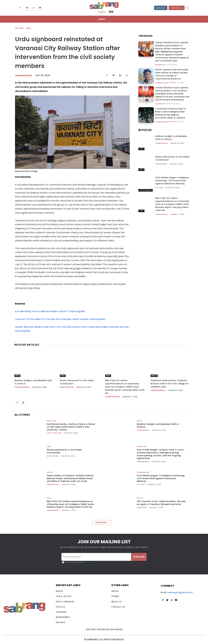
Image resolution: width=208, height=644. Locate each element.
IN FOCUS (145, 130)
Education (52, 421)
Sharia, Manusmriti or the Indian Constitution (64, 451)
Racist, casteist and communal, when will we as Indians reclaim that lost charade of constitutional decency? (171, 74)
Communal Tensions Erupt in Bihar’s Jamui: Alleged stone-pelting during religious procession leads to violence (172, 113)
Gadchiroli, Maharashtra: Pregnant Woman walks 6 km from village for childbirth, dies (170, 384)
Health (154, 376)
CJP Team (159, 188)
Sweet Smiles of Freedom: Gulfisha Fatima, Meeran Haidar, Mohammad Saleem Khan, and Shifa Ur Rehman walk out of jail (70, 478)
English (102, 12)
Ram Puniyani (161, 164)
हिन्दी (111, 12)
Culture (19, 28)
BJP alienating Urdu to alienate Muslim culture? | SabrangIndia (50, 311)
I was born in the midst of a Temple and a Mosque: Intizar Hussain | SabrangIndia (60, 319)
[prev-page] (17, 403)
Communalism (162, 83)
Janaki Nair (142, 507)
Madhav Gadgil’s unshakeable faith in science (171, 138)
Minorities (160, 65)
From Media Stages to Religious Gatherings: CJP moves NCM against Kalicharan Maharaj (172, 181)
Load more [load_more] (102, 522)
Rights (50, 472)
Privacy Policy (88, 562)
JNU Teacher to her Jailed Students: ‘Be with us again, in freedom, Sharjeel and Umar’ (161, 503)
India (29, 28)
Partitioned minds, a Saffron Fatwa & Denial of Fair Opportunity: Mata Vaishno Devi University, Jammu (71, 427)
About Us (161, 8)
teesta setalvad (54, 433)
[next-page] (23, 403)
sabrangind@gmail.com (180, 592)
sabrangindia (23, 76)
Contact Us (177, 8)
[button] (187, 8)
